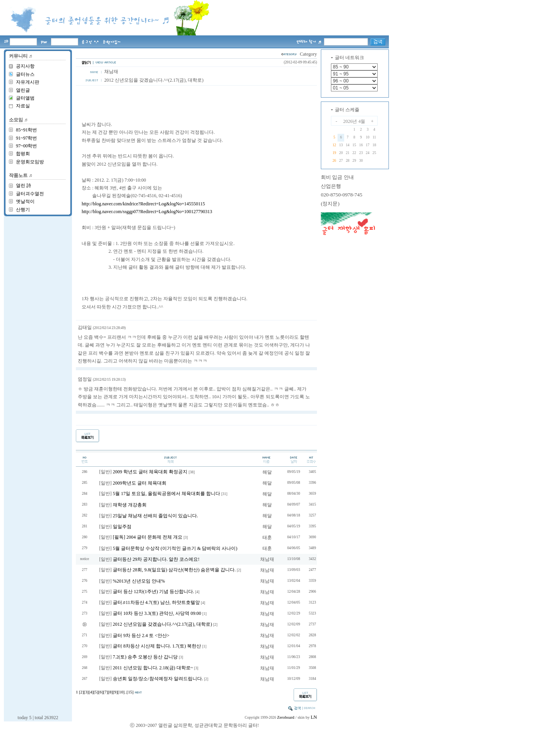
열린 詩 (24, 186)
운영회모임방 (30, 162)
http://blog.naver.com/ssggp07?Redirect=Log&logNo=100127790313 (147, 212)
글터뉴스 (25, 74)
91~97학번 (27, 138)
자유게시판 (28, 82)
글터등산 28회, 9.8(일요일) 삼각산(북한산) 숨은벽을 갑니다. (174, 570)
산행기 (23, 210)
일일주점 (122, 527)
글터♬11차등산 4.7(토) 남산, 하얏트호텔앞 (156, 602)
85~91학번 (27, 130)
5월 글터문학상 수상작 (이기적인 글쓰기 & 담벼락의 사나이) (175, 548)
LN (314, 717)
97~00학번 (27, 146)
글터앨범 (25, 98)
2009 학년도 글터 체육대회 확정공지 (150, 472)
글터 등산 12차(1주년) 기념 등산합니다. (153, 592)
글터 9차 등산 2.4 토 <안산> (141, 635)
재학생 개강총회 (130, 505)
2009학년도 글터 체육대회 (140, 483)
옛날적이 (25, 201)
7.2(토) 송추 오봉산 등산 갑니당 (145, 657)
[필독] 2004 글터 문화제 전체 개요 (148, 537)
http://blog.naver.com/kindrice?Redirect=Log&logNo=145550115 (143, 204)
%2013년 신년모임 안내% (139, 581)
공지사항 (25, 66)
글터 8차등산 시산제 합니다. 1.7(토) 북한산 (157, 646)
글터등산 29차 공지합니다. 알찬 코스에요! (156, 559)
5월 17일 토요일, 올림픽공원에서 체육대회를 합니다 (166, 494)
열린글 (23, 90)
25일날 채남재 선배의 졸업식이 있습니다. (155, 516)
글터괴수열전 (30, 194)
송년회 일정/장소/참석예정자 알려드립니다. (158, 679)
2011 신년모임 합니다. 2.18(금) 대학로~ (153, 668)
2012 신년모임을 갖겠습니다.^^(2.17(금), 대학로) (162, 624)
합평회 (23, 154)
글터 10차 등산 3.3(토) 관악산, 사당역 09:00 (157, 613)
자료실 (23, 106)
